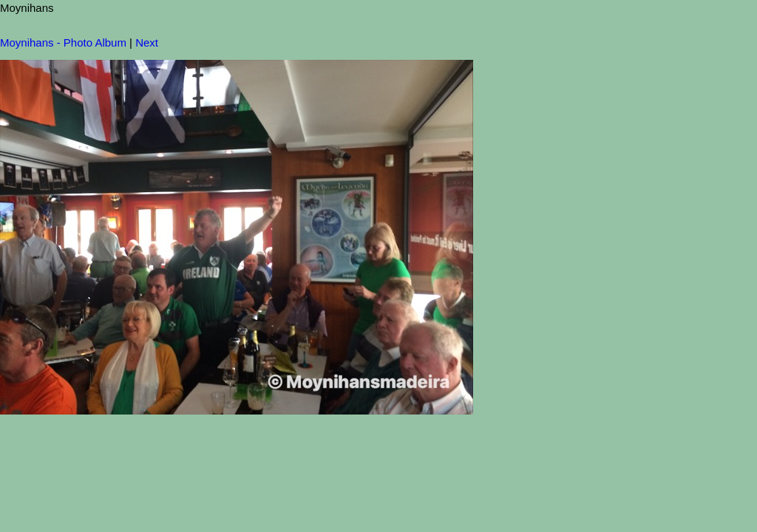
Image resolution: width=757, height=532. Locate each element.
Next (147, 42)
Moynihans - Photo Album (63, 42)
